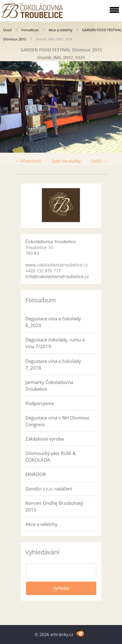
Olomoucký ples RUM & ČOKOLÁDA (51, 456)
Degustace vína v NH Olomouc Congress (57, 421)
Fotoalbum (30, 30)
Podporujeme (40, 403)
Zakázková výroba (44, 439)
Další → (99, 161)
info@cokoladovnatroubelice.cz (57, 276)
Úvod (7, 30)
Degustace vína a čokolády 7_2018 (53, 364)
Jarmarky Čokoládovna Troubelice (49, 385)
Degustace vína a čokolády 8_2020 (53, 322)
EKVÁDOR (36, 474)
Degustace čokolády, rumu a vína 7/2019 (55, 343)
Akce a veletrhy (61, 30)
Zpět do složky (66, 161)
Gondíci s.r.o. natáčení (49, 489)
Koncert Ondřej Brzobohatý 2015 (54, 506)
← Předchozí (28, 161)
